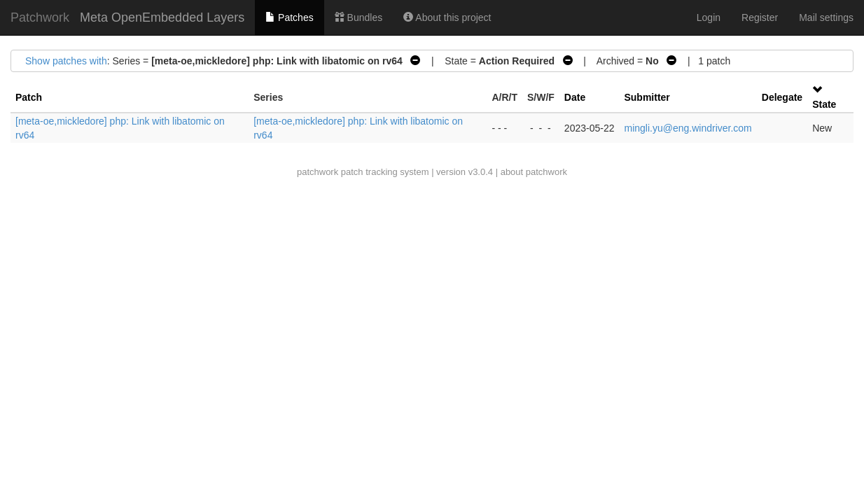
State (824, 104)
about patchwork (534, 172)
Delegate (782, 97)
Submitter (647, 97)
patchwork (318, 172)
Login (709, 17)
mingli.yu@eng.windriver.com (688, 128)
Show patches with (66, 61)
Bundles (358, 17)
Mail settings (826, 17)
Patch (29, 97)
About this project (447, 17)
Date (575, 97)
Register (760, 17)
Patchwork (40, 17)
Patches (289, 17)
